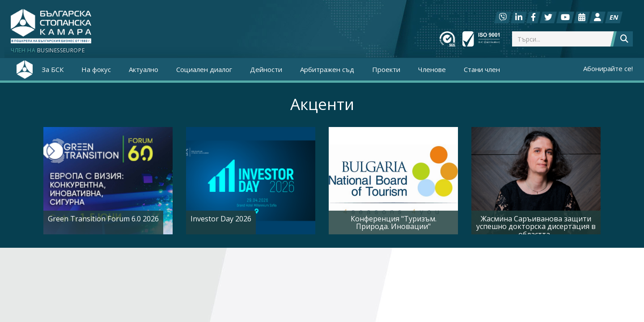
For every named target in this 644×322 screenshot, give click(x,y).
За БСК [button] (53, 69)
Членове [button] (432, 69)
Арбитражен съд (327, 69)
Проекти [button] (386, 69)
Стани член (482, 69)
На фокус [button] (96, 69)
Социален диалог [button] (204, 69)
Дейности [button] (266, 69)
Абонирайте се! (608, 68)
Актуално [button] (144, 69)
